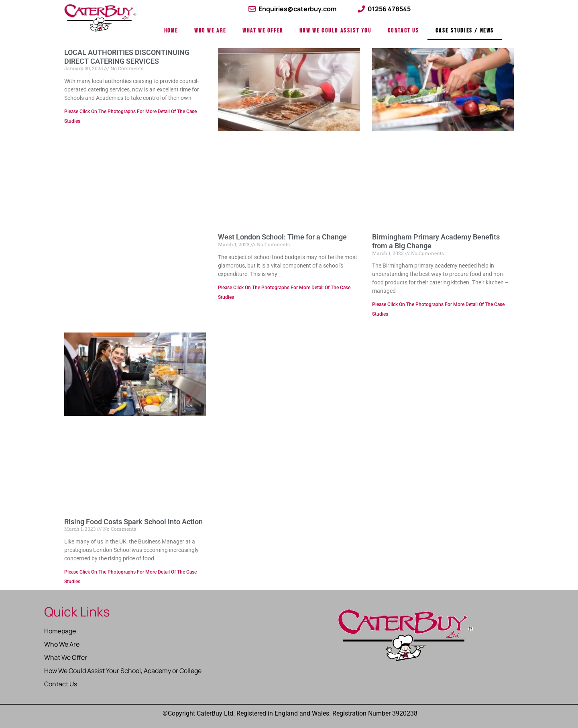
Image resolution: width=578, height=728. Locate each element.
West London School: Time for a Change (282, 237)
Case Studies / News (465, 31)
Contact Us (404, 31)
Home (171, 31)
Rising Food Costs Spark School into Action (133, 522)
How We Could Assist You (336, 31)
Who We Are (210, 31)
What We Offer (263, 31)
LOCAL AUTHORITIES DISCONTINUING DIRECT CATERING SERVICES (127, 57)
